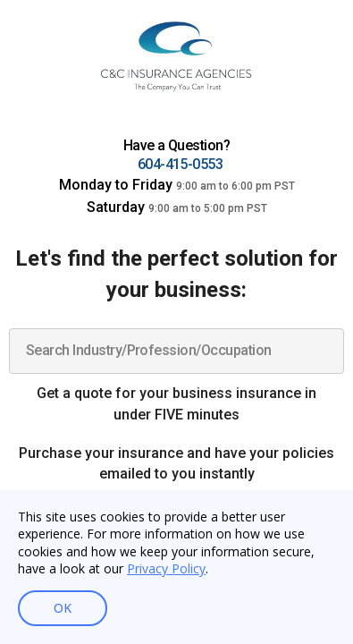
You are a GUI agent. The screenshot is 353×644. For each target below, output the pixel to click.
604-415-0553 (181, 164)
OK (63, 608)
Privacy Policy (166, 568)
